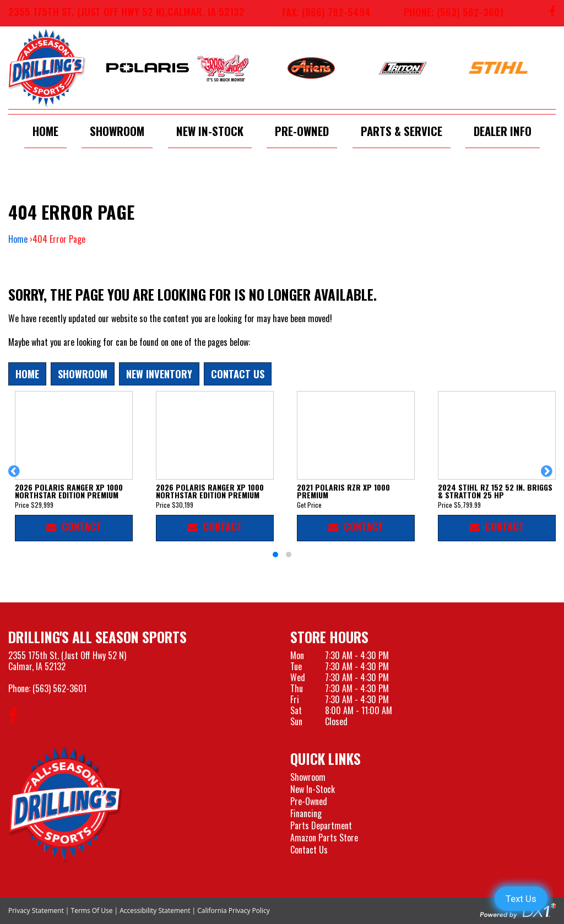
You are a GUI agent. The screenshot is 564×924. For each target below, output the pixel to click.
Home (45, 131)
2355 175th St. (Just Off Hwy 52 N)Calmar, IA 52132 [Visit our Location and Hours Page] (67, 661)
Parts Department (321, 825)
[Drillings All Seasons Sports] (66, 804)
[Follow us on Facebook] (552, 13)
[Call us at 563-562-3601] (445, 13)
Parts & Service (402, 131)
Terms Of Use (92, 911)
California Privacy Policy (234, 911)
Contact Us (238, 374)
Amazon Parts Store (324, 838)
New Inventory (159, 374)
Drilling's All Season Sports (97, 637)
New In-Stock (210, 131)
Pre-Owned (302, 131)
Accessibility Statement (155, 911)
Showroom (117, 131)
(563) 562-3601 (59, 688)
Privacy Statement (36, 911)
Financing (306, 813)
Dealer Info (503, 131)
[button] (16, 476)
